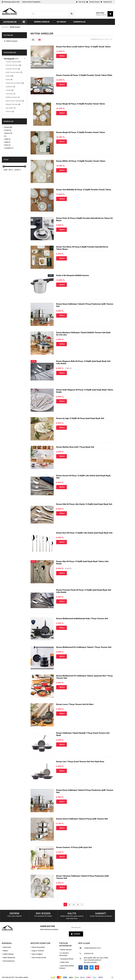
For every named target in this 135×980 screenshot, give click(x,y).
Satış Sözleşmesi (9, 961)
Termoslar (9, 94)
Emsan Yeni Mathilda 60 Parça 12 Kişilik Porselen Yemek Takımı (84, 190)
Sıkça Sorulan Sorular (39, 958)
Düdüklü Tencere (11, 69)
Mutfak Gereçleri (11, 41)
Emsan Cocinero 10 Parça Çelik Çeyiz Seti (74, 847)
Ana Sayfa (5, 27)
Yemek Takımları (11, 62)
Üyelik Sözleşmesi (9, 958)
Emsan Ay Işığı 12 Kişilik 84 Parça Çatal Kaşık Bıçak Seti (80, 418)
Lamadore (7, 148)
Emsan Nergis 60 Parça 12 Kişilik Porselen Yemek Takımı (81, 104)
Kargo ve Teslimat (38, 951)
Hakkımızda (7, 947)
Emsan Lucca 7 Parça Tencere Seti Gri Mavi (75, 704)
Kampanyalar (79, 22)
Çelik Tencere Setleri (12, 72)
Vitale (6, 139)
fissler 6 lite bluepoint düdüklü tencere (73, 275)
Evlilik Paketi (65, 962)
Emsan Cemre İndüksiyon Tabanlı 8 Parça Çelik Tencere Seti (82, 819)
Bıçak (7, 79)
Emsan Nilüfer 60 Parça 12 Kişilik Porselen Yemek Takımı (81, 161)
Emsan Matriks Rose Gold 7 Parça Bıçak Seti (75, 447)
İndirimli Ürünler (42, 22)
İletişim (5, 951)
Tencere (8, 111)
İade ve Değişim (37, 954)
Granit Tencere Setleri (13, 83)
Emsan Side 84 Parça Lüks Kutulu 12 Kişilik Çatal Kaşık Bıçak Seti (84, 504)
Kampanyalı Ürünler (67, 959)
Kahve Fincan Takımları (13, 101)
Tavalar (8, 90)
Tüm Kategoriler (9, 59)
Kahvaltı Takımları (11, 65)
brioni (6, 145)
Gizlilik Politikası (8, 954)
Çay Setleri (9, 108)
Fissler (6, 130)
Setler (8, 76)
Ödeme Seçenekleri (38, 947)
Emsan (6, 127)
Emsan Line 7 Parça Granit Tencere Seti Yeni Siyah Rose (80, 762)
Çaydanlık (9, 87)
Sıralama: (94, 39)
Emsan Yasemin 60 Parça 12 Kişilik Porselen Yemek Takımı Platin (84, 75)
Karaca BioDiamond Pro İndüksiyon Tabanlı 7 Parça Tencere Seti (84, 647)
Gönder (77, 934)
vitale (6, 142)
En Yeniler (61, 22)
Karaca (6, 133)
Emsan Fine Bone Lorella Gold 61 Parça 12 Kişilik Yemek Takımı (83, 47)
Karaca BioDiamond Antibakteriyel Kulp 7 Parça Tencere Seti (82, 618)
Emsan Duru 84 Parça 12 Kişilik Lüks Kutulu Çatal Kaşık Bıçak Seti (84, 533)
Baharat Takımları (11, 104)
